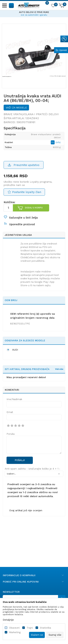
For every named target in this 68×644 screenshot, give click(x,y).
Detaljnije (8, 620)
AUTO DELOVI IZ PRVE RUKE (34, 12)
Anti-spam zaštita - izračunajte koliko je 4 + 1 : (32, 469)
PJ (53, 142)
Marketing (15, 632)
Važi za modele (16, 108)
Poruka (11, 434)
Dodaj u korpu (34, 208)
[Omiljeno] (53, 6)
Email (10, 412)
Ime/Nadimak (14, 399)
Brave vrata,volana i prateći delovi (31, 114)
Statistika (45, 628)
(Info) (58, 142)
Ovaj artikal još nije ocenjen (26, 510)
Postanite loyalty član (27, 192)
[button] (12, 5)
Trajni (30, 628)
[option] (34, 13)
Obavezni (14, 628)
